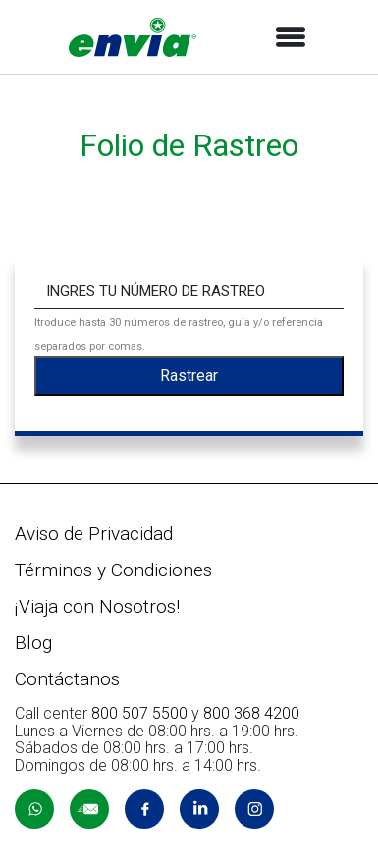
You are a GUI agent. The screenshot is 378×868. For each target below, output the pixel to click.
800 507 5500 (139, 713)
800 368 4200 (251, 713)
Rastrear (189, 376)
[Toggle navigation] (291, 38)
